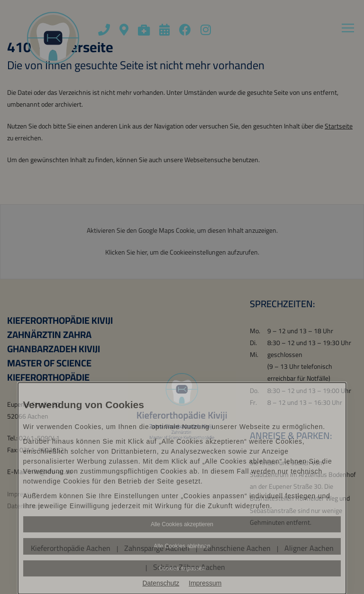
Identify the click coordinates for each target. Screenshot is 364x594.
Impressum (205, 583)
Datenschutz (161, 583)
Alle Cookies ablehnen (182, 546)
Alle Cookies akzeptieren (182, 524)
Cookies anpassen (182, 568)
